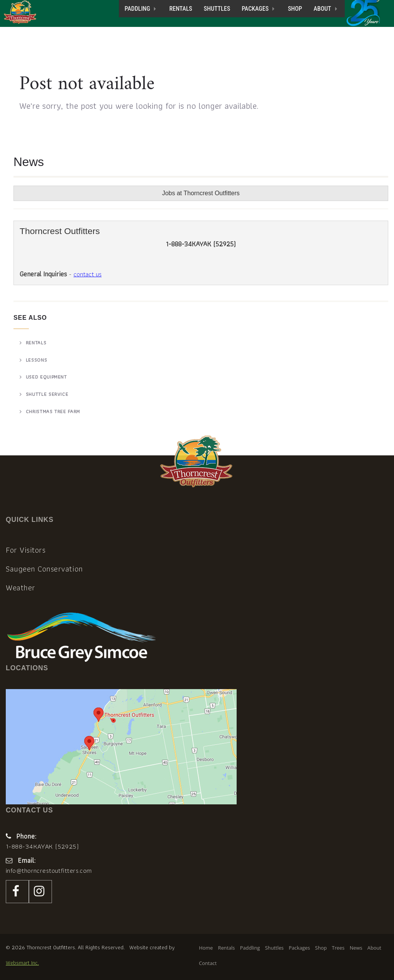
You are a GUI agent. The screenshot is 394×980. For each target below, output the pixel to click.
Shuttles (217, 9)
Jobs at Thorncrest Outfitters (201, 193)
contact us (88, 274)
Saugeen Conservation (44, 569)
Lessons (37, 360)
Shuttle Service (47, 394)
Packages (255, 9)
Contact (208, 963)
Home (206, 948)
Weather (21, 588)
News (356, 948)
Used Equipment (46, 377)
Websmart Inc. (22, 963)
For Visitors (26, 550)
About (322, 9)
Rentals (181, 9)
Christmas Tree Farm (53, 411)
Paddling (137, 9)
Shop (295, 9)
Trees (338, 948)
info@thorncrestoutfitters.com (49, 870)
